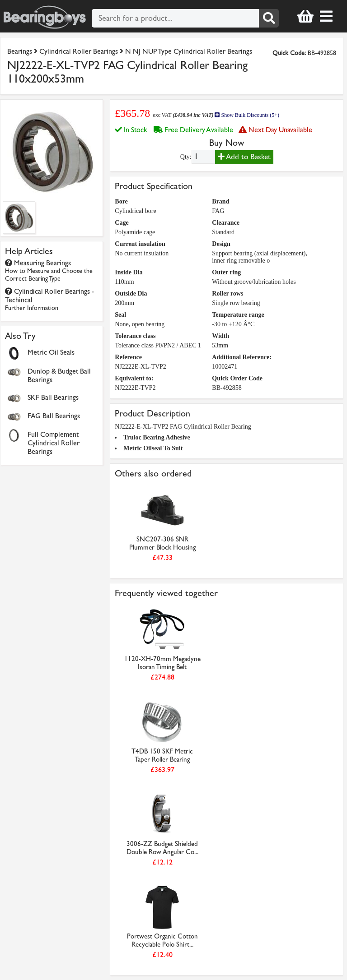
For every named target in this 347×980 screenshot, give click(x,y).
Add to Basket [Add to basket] (244, 157)
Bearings (20, 51)
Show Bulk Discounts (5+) (247, 115)
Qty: (186, 157)
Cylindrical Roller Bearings (79, 51)
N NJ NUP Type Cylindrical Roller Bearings (189, 51)
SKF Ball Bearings (53, 397)
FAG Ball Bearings (54, 416)
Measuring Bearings (49, 270)
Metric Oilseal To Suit (153, 448)
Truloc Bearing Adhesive (157, 437)
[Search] (269, 18)
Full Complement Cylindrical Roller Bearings (54, 443)
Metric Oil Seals (51, 352)
